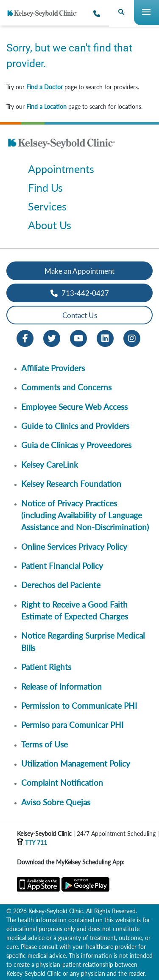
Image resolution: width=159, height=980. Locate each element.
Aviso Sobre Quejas (56, 802)
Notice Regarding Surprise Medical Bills (83, 641)
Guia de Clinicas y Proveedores (76, 445)
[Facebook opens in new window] (25, 338)
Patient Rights (46, 667)
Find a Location (46, 107)
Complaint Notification (62, 783)
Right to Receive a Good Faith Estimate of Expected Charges (75, 610)
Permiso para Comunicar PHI (72, 725)
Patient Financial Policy (62, 566)
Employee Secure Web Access (74, 407)
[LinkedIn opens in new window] (105, 338)
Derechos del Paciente (61, 585)
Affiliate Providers (53, 368)
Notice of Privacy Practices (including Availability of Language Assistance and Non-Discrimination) (85, 515)
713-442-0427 (80, 293)
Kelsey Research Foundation (71, 484)
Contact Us (80, 315)
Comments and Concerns (66, 387)
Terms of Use (45, 744)
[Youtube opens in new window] (78, 338)
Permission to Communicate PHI (79, 706)
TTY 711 (32, 842)
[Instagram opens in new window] (132, 338)
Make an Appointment (79, 271)
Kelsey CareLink (50, 464)
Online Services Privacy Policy (74, 547)
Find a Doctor (45, 87)
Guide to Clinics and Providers (75, 426)
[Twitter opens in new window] (52, 338)
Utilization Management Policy (76, 763)
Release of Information (61, 686)
